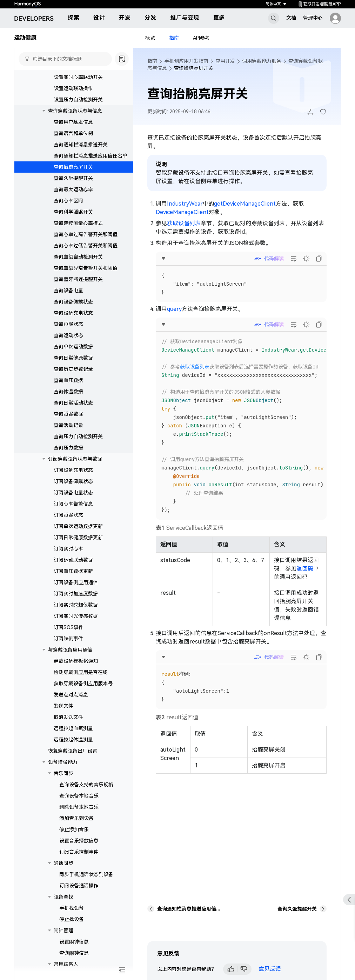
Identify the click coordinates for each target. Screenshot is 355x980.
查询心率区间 (68, 207)
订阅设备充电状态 (73, 476)
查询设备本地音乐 (79, 802)
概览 (150, 38)
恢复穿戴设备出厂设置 (73, 757)
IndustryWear (185, 204)
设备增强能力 (63, 768)
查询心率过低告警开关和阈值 (86, 252)
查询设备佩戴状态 (73, 308)
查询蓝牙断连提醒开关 (78, 286)
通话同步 (63, 869)
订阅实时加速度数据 (76, 600)
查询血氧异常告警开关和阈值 (86, 274)
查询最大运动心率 (73, 196)
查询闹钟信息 (74, 959)
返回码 (305, 569)
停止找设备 (72, 926)
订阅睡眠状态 (68, 521)
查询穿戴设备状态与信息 (75, 117)
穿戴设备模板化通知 (76, 667)
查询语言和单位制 (73, 140)
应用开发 (225, 61)
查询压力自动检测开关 (78, 443)
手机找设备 (72, 914)
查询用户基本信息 (73, 128)
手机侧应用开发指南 (186, 61)
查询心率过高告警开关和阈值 (86, 241)
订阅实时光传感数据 (76, 622)
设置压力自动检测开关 (78, 106)
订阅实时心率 (68, 555)
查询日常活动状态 (73, 409)
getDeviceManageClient (245, 204)
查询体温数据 (68, 398)
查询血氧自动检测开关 (78, 263)
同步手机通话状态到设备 (86, 881)
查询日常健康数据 (73, 364)
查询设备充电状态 (73, 319)
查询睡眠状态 (68, 331)
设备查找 (63, 903)
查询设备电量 (68, 297)
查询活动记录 (68, 432)
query (174, 309)
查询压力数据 (68, 454)
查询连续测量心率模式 (78, 229)
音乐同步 (63, 780)
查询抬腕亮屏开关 (73, 173)
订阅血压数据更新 (73, 578)
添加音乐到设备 (76, 825)
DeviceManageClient (182, 212)
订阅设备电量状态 (73, 499)
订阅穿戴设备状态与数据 (75, 465)
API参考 (201, 38)
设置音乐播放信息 (79, 847)
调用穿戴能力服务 (262, 61)
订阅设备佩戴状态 (73, 488)
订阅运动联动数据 (73, 566)
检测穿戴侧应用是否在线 (81, 679)
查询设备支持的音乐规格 (86, 791)
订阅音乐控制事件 (79, 858)
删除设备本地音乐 (79, 813)
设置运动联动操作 (73, 95)
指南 (174, 38)
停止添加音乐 (74, 836)
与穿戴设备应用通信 (70, 656)
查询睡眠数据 (68, 420)
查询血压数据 (68, 387)
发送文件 (63, 712)
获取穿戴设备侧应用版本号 (83, 690)
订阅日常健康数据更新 (78, 544)
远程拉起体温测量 (73, 746)
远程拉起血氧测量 (73, 735)
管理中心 (313, 18)
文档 (291, 18)
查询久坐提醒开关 (73, 185)
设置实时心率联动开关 (78, 84)
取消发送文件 (68, 724)
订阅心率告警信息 (73, 510)
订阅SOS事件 (69, 634)
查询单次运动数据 (73, 353)
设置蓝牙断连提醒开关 (78, 72)
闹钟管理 (63, 937)
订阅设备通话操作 (79, 892)
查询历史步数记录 (73, 375)
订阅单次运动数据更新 (78, 533)
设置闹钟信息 (74, 948)
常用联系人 (66, 971)
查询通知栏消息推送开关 (81, 151)
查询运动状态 (68, 342)
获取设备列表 (184, 223)
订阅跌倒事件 (68, 645)
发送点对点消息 (71, 701)
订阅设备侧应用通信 (76, 589)
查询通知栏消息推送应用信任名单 (91, 162)
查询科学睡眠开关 (73, 218)
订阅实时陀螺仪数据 (76, 611)
